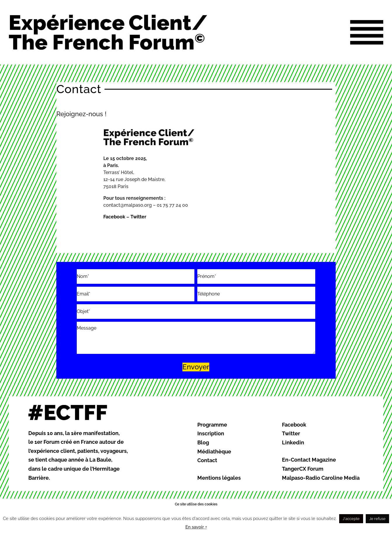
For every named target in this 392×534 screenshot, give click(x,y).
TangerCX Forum (303, 469)
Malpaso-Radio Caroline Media (321, 478)
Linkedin (293, 442)
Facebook (114, 217)
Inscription (211, 433)
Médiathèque (214, 452)
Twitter (138, 217)
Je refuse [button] (377, 519)
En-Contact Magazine (309, 460)
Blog (203, 442)
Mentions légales (219, 478)
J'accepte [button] (351, 519)
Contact (207, 460)
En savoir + (196, 527)
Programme (212, 425)
